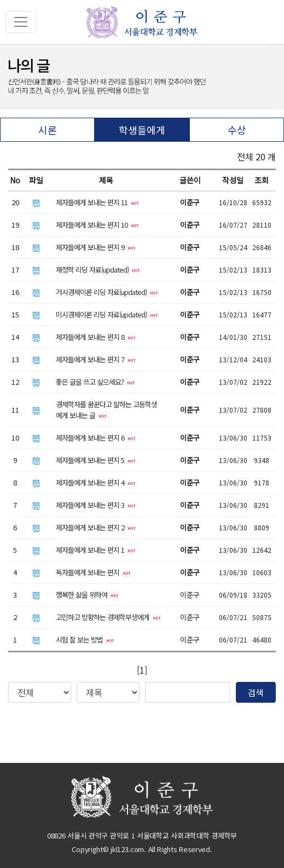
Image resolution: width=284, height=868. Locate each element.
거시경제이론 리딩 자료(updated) (107, 292)
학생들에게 (142, 130)
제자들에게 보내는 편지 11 (97, 202)
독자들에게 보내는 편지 (93, 572)
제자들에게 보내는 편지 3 (96, 505)
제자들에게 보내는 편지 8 (96, 337)
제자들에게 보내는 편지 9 (96, 247)
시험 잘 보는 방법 (85, 640)
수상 (237, 130)
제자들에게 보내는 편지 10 (97, 225)
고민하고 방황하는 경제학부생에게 (108, 617)
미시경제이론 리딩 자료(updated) (107, 314)
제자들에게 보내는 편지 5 (96, 460)
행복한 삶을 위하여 (87, 595)
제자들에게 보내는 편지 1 (96, 550)
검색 (256, 692)
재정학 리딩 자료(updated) (98, 270)
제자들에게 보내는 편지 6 (96, 438)
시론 (48, 130)
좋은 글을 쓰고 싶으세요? (95, 382)
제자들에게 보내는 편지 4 (96, 482)
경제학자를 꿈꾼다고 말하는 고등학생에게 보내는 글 (106, 410)
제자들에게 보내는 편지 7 (96, 359)
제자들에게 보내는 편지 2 (96, 527)
